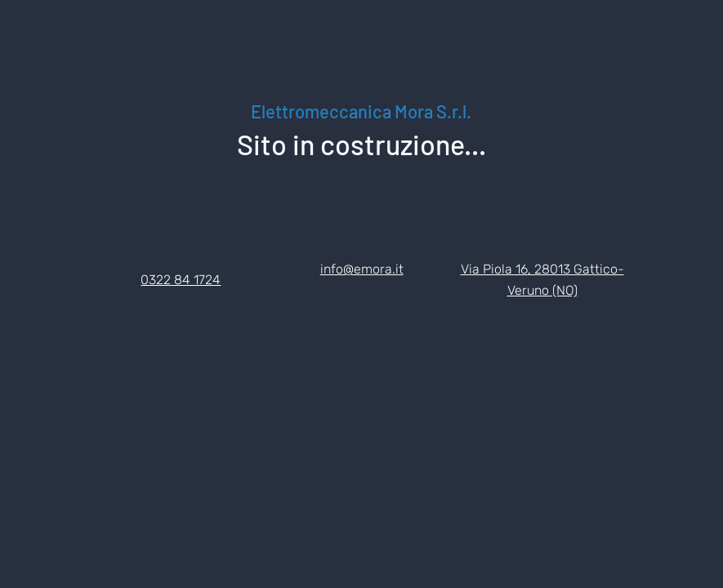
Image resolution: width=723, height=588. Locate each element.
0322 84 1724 (181, 280)
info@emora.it (362, 269)
